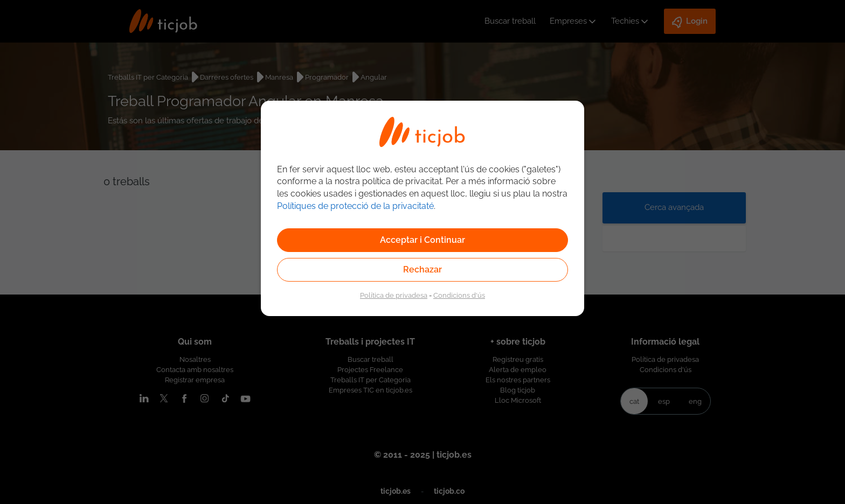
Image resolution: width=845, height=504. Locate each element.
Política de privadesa (394, 295)
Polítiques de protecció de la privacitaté (355, 206)
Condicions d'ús (459, 295)
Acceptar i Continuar (422, 240)
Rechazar (422, 269)
